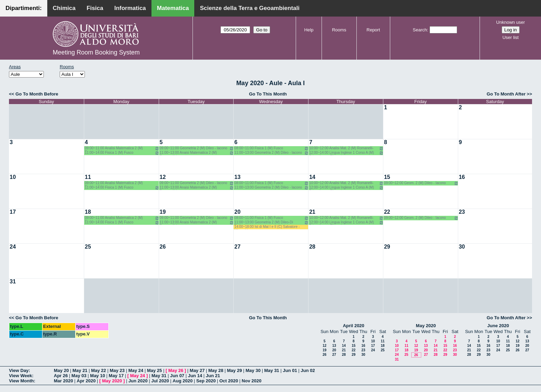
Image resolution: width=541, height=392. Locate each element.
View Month (21, 381)
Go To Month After (506, 94)
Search (420, 30)
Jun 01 (290, 370)
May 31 (272, 370)
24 (13, 247)
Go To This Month (268, 94)
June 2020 (498, 326)
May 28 (216, 370)
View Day (19, 370)
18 (88, 212)
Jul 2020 (160, 381)
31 (13, 282)
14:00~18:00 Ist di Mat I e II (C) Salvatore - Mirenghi (267, 227)
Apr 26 (61, 376)
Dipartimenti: (24, 8)
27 (237, 247)
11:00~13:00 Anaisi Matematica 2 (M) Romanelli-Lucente (197, 153)
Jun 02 (308, 370)
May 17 (116, 376)
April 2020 (354, 326)
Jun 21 (213, 376)
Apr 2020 (86, 381)
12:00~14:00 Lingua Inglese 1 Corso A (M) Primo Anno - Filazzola (346, 153)
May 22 (99, 370)
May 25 (154, 370)
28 (312, 247)
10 (13, 177)
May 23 (117, 370)
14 (312, 177)
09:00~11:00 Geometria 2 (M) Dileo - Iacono (197, 148)
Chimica (64, 8)
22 (387, 212)
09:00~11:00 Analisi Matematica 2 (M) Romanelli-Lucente (122, 148)
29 (387, 247)
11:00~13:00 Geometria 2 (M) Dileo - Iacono (272, 153)
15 (387, 177)
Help (309, 30)
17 (13, 212)
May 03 (79, 376)
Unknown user (510, 22)
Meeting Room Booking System (96, 52)
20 (237, 212)
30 (462, 247)
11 (88, 177)
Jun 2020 (138, 381)
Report (373, 30)
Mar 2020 (63, 381)
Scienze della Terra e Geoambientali (250, 8)
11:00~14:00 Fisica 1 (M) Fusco (122, 153)
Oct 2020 (229, 381)
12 (163, 177)
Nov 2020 (252, 381)
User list (510, 37)
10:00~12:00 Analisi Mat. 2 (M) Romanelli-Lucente (346, 148)
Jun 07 (177, 376)
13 (237, 177)
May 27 (197, 370)
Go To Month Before (37, 94)
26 (163, 247)
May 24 (136, 370)
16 (462, 177)
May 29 (234, 370)
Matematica (173, 8)
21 (312, 212)
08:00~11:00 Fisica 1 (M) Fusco (272, 148)
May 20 (61, 370)
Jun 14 (195, 376)
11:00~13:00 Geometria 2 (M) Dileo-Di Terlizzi (272, 223)
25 (88, 247)
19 (163, 212)
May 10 (97, 376)
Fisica (95, 8)
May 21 (80, 370)
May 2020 (426, 326)
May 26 (176, 370)
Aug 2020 (183, 381)
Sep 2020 (206, 381)
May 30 (253, 370)
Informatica (130, 8)
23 (462, 212)
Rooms (339, 30)
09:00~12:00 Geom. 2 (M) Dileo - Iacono (421, 183)
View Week (21, 376)
